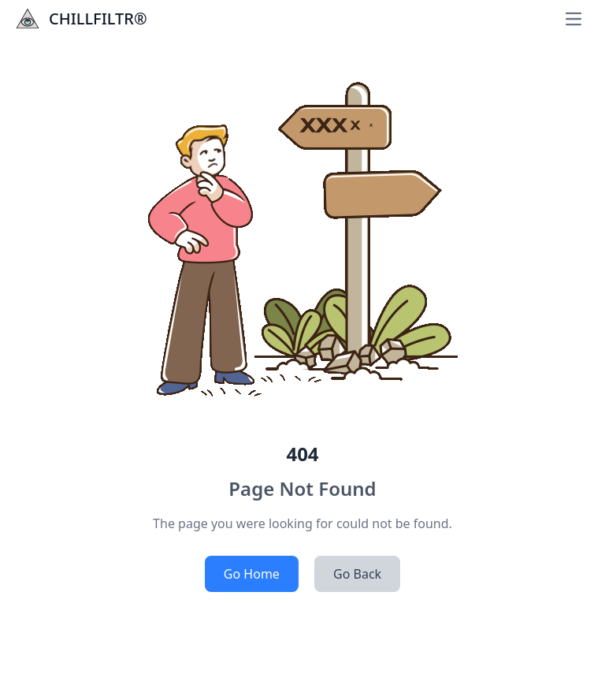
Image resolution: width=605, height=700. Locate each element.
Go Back (357, 574)
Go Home (252, 574)
